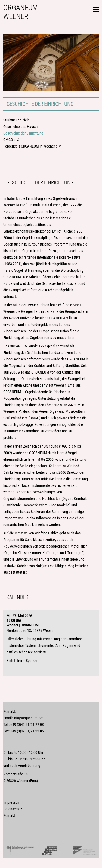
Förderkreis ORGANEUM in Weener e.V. (32, 146)
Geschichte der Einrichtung (40, 104)
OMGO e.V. (11, 140)
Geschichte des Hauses (21, 127)
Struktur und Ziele (16, 120)
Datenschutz (13, 809)
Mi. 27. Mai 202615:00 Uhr (19, 618)
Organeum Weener (21, 12)
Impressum (12, 803)
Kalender (17, 597)
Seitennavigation (96, 9)
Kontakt (9, 816)
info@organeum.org (28, 718)
